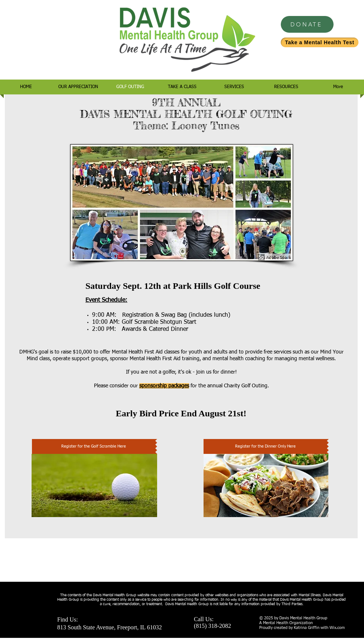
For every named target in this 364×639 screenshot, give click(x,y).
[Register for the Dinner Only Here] (265, 446)
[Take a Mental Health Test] (320, 42)
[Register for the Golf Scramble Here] (94, 446)
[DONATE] (307, 24)
